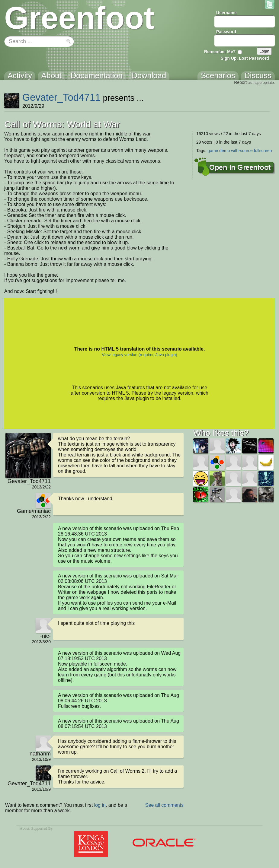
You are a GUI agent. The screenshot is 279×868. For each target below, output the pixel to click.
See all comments (164, 805)
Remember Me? (220, 52)
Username (226, 13)
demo (224, 151)
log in (100, 805)
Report (240, 82)
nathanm (40, 754)
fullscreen (263, 151)
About (24, 828)
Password (226, 32)
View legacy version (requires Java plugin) (139, 355)
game (213, 151)
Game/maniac (34, 511)
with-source (242, 151)
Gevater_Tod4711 (61, 97)
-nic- (45, 636)
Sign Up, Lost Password (245, 58)
